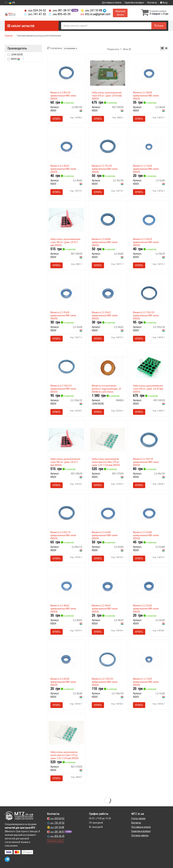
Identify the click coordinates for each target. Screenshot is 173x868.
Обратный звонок (120, 13)
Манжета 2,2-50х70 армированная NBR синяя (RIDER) (146, 242)
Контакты (152, 3)
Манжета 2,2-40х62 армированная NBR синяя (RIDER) (63, 609)
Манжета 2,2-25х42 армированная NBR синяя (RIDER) (146, 609)
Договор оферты (140, 835)
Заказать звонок (55, 841)
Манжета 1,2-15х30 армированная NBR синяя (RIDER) (146, 682)
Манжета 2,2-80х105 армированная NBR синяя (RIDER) (63, 96)
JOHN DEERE (15, 55)
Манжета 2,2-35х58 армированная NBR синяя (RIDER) (63, 315)
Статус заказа (138, 818)
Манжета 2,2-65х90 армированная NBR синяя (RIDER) (105, 535)
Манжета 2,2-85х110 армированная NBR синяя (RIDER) (63, 535)
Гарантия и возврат (134, 3)
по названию (70, 48)
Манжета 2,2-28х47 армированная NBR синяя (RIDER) (105, 609)
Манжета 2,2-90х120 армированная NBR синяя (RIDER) (146, 462)
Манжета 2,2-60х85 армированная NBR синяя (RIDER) (105, 242)
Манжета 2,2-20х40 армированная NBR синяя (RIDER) (63, 682)
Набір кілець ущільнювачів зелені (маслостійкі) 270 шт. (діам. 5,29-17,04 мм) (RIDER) (106, 462)
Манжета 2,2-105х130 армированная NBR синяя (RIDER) (146, 315)
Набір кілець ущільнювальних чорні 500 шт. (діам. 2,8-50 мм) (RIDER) (107, 96)
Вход (164, 3)
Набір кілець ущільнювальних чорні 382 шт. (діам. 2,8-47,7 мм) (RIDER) (65, 242)
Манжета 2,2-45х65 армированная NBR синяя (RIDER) (63, 169)
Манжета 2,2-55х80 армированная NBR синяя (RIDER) (146, 535)
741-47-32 (35, 14)
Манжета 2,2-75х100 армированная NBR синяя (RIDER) (105, 169)
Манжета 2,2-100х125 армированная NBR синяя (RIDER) (63, 389)
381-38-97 (60, 10)
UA (12, 3)
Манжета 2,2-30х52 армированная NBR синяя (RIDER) (105, 315)
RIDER (14, 59)
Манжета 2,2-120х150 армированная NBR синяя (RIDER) (105, 682)
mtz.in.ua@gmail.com (96, 14)
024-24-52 (35, 10)
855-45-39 (60, 14)
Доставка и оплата (112, 3)
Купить (57, 119)
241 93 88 (92, 10)
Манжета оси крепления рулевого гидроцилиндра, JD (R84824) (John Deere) (106, 389)
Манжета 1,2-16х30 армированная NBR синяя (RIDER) (146, 169)
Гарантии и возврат (141, 831)
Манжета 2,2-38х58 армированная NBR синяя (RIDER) (146, 96)
